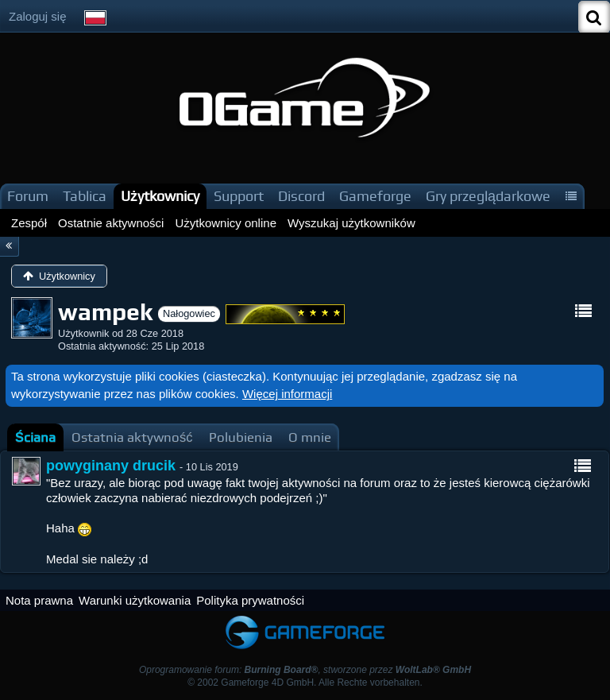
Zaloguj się (38, 16)
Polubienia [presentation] (241, 437)
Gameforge (375, 196)
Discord (301, 196)
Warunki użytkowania (135, 600)
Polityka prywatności (250, 600)
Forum (28, 196)
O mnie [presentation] (310, 437)
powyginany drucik (111, 466)
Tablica (85, 196)
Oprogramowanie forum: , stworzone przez (305, 670)
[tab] (35, 437)
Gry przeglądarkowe (488, 196)
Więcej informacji (287, 394)
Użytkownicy (160, 196)
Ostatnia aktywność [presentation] (132, 437)
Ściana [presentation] (35, 437)
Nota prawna (39, 600)
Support (239, 196)
